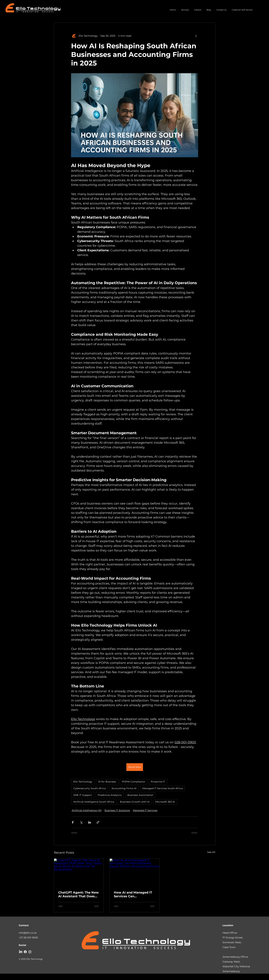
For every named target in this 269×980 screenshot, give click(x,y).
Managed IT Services (145, 810)
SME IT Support (83, 795)
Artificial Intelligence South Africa (94, 802)
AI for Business (107, 782)
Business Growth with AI (135, 802)
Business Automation (140, 795)
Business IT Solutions (117, 810)
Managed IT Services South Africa (162, 788)
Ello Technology (83, 782)
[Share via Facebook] (73, 822)
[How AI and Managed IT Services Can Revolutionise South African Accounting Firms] (134, 873)
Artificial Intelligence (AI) (87, 810)
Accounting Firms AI (124, 788)
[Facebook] (25, 952)
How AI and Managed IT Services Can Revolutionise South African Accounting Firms (133, 894)
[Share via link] (98, 822)
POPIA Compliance (133, 782)
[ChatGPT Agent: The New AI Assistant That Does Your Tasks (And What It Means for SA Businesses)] (79, 873)
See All (211, 852)
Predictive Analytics (110, 795)
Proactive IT (158, 782)
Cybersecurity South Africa (90, 788)
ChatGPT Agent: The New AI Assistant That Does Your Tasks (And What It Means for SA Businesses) (79, 894)
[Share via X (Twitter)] (81, 822)
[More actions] (196, 36)
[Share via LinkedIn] (90, 822)
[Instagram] (30, 952)
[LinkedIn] (21, 952)
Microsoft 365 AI (165, 802)
